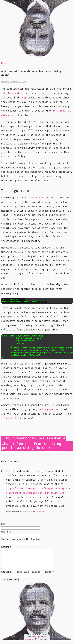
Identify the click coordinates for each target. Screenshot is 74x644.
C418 (23, 98)
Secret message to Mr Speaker (21, 539)
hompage (36, 640)
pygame (49, 410)
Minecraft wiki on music (41, 198)
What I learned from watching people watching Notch (32, 446)
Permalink (41, 512)
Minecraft (14, 93)
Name (4, 524)
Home (4, 63)
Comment (6, 547)
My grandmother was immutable (36, 438)
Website (6, 532)
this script (9, 418)
